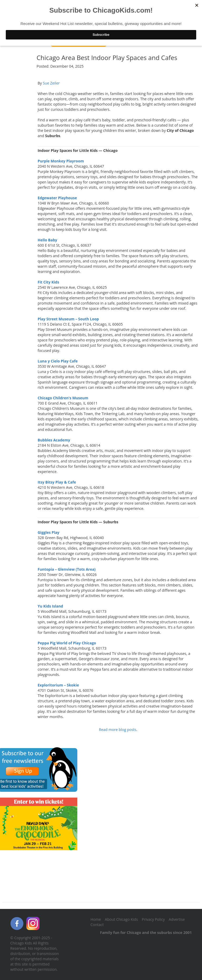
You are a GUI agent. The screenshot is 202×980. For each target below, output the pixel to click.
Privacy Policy (153, 919)
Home (96, 919)
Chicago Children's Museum (63, 398)
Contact (97, 925)
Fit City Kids (48, 282)
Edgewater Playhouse (57, 198)
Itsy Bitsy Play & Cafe (57, 482)
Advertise (177, 919)
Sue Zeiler (51, 83)
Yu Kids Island (50, 606)
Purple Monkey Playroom (61, 161)
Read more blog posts (118, 730)
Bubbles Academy (54, 440)
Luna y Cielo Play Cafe (58, 361)
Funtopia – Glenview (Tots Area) (67, 569)
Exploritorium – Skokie (58, 685)
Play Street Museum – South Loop (68, 319)
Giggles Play (49, 532)
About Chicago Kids (121, 919)
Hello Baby (47, 240)
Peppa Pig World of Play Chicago (67, 643)
